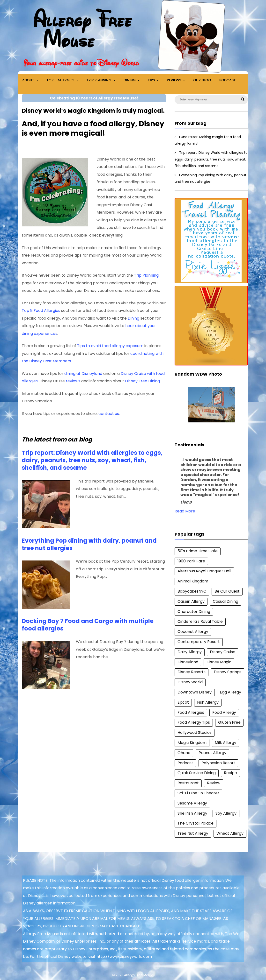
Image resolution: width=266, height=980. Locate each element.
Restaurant (188, 783)
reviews (73, 381)
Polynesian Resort (218, 763)
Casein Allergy (191, 601)
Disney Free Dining (142, 381)
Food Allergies (191, 712)
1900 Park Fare (191, 561)
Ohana (184, 753)
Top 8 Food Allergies (41, 311)
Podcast (228, 80)
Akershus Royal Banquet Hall (204, 571)
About (28, 80)
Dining (130, 80)
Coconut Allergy (193, 632)
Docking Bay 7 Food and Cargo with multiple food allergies (88, 625)
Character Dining (194, 612)
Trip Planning (99, 80)
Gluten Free (229, 722)
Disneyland (188, 662)
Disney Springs (228, 672)
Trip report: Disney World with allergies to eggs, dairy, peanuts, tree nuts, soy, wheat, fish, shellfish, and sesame (92, 460)
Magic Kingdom (192, 743)
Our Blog (202, 80)
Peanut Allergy (212, 753)
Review (214, 783)
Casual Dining (225, 601)
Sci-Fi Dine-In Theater (198, 793)
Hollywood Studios (195, 732)
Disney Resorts (192, 672)
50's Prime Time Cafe (198, 551)
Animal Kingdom (193, 581)
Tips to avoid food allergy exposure (110, 346)
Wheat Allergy (230, 833)
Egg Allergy (230, 692)
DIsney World (190, 682)
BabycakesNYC (192, 591)
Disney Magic (219, 662)
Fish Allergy (208, 702)
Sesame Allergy (192, 803)
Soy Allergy (226, 813)
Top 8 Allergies (60, 80)
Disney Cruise (223, 652)
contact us (109, 414)
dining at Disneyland (83, 374)
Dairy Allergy (190, 652)
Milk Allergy (225, 743)
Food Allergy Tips (194, 722)
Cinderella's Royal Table (200, 621)
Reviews (174, 80)
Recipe (230, 773)
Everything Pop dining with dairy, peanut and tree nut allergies (89, 544)
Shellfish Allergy (192, 813)
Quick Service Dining (197, 773)
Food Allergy (224, 712)
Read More (185, 511)
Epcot (183, 702)
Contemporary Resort (199, 642)
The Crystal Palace (196, 823)
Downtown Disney (195, 692)
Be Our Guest (227, 591)
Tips (151, 80)
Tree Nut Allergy (193, 833)
